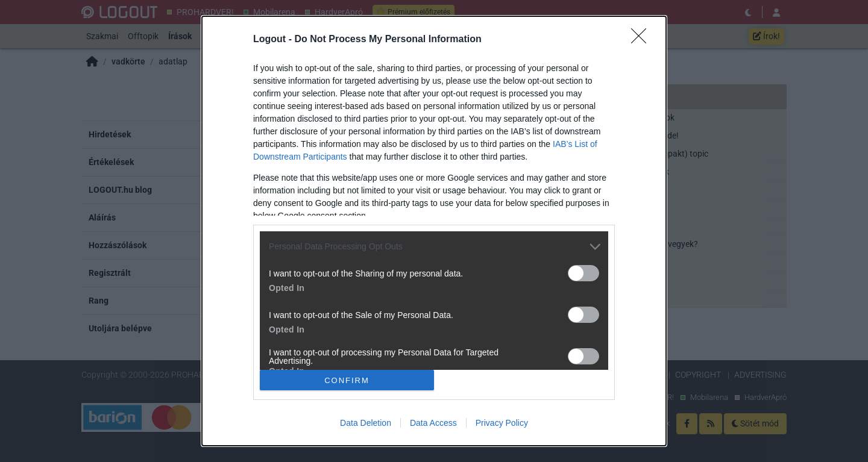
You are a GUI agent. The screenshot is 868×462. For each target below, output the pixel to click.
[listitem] (434, 247)
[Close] (643, 40)
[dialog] (434, 231)
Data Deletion (366, 423)
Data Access (433, 423)
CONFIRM (347, 380)
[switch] (583, 273)
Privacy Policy (502, 423)
